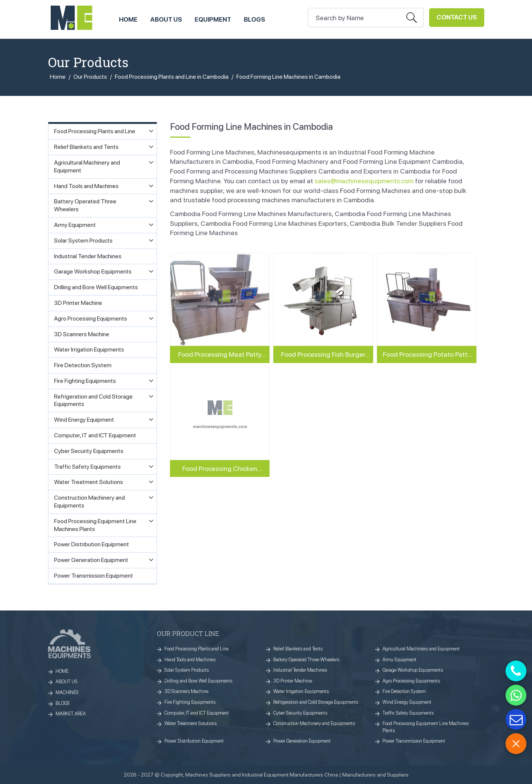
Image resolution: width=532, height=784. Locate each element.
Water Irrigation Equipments (301, 691)
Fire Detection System (404, 691)
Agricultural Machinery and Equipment (421, 649)
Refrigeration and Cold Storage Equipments (316, 702)
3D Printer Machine (293, 681)
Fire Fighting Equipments (190, 702)
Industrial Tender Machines (300, 670)
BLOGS (63, 703)
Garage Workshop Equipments (413, 670)
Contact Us (457, 17)
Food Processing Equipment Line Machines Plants (426, 727)
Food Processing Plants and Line (196, 649)
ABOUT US (166, 19)
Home (58, 77)
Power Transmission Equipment (414, 741)
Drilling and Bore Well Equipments (198, 681)
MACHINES (67, 692)
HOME (128, 19)
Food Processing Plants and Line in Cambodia (172, 77)
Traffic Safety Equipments (408, 713)
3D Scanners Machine (186, 691)
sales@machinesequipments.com (364, 181)
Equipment (213, 19)
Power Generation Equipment (302, 741)
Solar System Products (187, 670)
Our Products (90, 77)
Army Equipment (399, 660)
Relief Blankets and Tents (298, 649)
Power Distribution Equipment (194, 741)
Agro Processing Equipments (411, 681)
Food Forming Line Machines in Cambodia (288, 77)
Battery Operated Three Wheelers (306, 660)
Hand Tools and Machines (190, 660)
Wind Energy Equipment (407, 702)
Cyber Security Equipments (300, 713)
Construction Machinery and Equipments (314, 723)
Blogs (254, 19)
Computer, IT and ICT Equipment (197, 713)
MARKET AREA (71, 714)
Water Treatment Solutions (191, 723)
